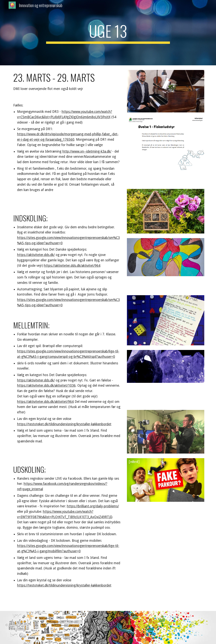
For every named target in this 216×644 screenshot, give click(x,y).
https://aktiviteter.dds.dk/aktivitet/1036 (46, 386)
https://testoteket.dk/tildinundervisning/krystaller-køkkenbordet (64, 424)
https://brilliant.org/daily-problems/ (93, 506)
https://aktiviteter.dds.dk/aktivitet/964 (72, 266)
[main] (108, 33)
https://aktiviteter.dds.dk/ (36, 255)
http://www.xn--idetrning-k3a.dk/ (87, 151)
